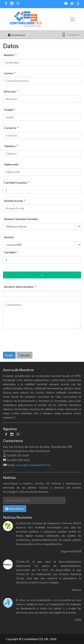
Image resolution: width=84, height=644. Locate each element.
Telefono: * (11, 146)
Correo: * (10, 73)
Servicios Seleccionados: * (20, 287)
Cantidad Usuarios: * (17, 182)
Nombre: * (10, 55)
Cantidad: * (11, 252)
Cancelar (24, 355)
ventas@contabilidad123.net (33, 465)
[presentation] (33, 340)
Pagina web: (11, 164)
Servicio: (9, 237)
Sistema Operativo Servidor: (21, 219)
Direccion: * (11, 91)
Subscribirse (15, 509)
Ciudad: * (10, 110)
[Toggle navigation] (72, 19)
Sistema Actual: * (15, 201)
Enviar (9, 355)
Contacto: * (11, 128)
